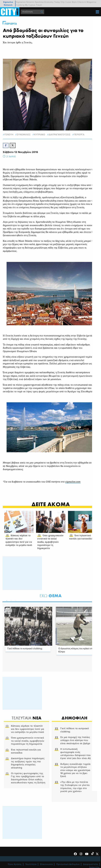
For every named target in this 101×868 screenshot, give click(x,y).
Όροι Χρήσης (15, 865)
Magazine (91, 2)
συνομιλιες (24, 134)
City (63, 2)
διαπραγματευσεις (60, 134)
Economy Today (52, 2)
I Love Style (71, 2)
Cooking (20, 5)
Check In (82, 2)
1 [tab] (6, 600)
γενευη (9, 134)
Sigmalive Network (8, 4)
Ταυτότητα (31, 865)
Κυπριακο (40, 134)
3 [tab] (15, 600)
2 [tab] (11, 600)
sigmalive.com (73, 482)
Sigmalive (21, 2)
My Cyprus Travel (34, 5)
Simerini (30, 2)
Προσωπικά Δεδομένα (68, 865)
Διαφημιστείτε (91, 865)
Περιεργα (11, 24)
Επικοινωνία (46, 865)
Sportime (39, 2)
